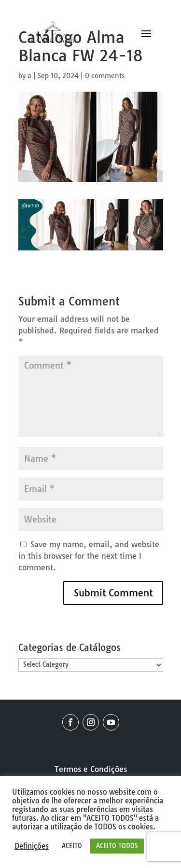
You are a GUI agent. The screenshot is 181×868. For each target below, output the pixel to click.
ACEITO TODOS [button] (117, 846)
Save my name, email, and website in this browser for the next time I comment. (89, 556)
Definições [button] (32, 846)
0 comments (105, 76)
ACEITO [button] (72, 846)
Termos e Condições (91, 769)
